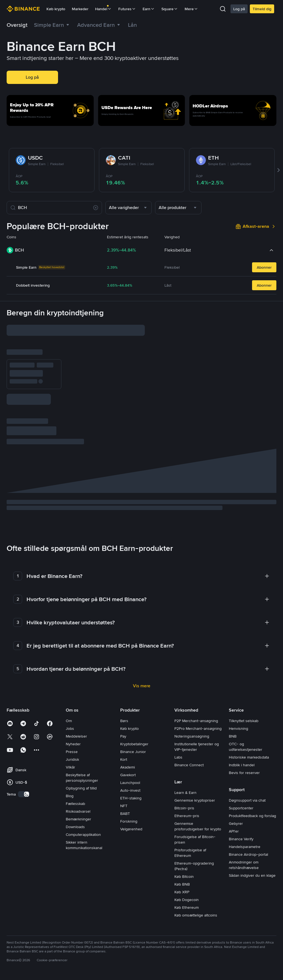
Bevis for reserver (244, 757)
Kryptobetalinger (134, 729)
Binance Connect (189, 750)
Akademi (128, 752)
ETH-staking (131, 783)
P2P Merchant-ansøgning (196, 706)
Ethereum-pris (187, 801)
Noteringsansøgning (192, 721)
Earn (149, 9)
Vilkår (70, 752)
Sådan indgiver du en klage (252, 860)
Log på (239, 9)
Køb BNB (182, 869)
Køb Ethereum (187, 892)
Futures (127, 9)
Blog (70, 781)
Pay (123, 721)
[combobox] (129, 208)
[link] (132, 25)
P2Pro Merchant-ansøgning (198, 713)
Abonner (264, 267)
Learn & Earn (185, 777)
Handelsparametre (245, 831)
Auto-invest (130, 775)
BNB (233, 721)
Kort (124, 744)
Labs (178, 742)
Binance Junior (133, 736)
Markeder (80, 9)
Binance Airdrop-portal (248, 839)
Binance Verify (241, 824)
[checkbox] (87, 429)
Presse (72, 736)
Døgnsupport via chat (247, 785)
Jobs (70, 713)
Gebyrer (236, 808)
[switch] (24, 779)
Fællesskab (75, 788)
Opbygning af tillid (81, 773)
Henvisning (239, 713)
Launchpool (130, 767)
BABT (125, 798)
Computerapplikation (83, 819)
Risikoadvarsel (78, 796)
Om (69, 706)
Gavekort (128, 760)
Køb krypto (56, 9)
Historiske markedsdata (249, 742)
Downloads (75, 812)
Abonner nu (24, 397)
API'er (234, 816)
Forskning (129, 806)
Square (170, 9)
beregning (25, 496)
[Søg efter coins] (54, 208)
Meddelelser (76, 721)
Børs (124, 706)
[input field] (52, 331)
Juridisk (72, 744)
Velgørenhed (131, 814)
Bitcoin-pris (184, 793)
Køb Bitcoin (184, 861)
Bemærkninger (78, 804)
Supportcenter (241, 793)
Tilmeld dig (262, 9)
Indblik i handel (242, 750)
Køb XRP (182, 877)
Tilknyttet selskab (244, 706)
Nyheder (73, 729)
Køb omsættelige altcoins (196, 900)
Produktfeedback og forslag (252, 801)
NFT (124, 791)
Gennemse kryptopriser (195, 785)
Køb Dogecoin (187, 884)
